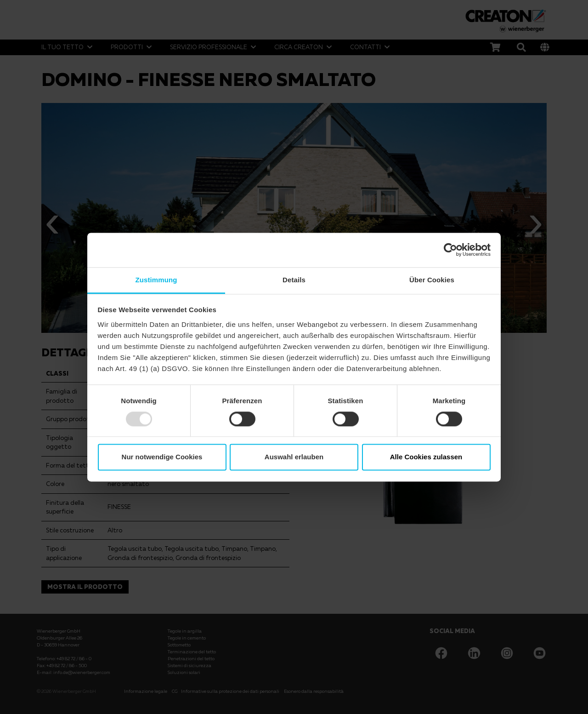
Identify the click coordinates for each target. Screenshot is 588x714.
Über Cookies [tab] (432, 280)
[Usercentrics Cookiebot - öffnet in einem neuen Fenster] (450, 250)
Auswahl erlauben (294, 457)
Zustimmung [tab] (156, 280)
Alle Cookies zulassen (426, 457)
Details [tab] (294, 280)
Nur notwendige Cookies (162, 457)
